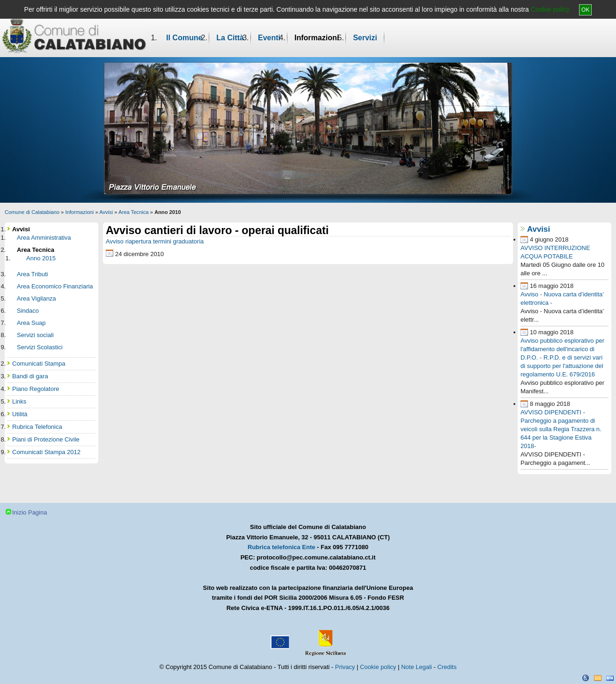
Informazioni (317, 38)
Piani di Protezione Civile (46, 439)
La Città (230, 38)
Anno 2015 (41, 258)
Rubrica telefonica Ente (281, 547)
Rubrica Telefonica (37, 427)
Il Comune (184, 38)
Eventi (269, 38)
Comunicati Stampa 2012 (46, 452)
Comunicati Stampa (39, 364)
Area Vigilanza (37, 298)
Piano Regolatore (36, 389)
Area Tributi (32, 274)
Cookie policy (550, 9)
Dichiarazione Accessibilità (586, 678)
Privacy (345, 667)
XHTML (610, 678)
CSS (598, 678)
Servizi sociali (35, 335)
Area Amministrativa (44, 238)
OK (585, 10)
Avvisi (106, 212)
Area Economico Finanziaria (55, 286)
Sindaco (28, 311)
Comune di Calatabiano (32, 212)
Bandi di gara (30, 376)
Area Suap (31, 323)
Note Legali (417, 667)
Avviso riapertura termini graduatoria (155, 241)
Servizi (365, 38)
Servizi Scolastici (40, 347)
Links (19, 401)
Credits (447, 667)
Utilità (20, 414)
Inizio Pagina (29, 512)
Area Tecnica (133, 212)
